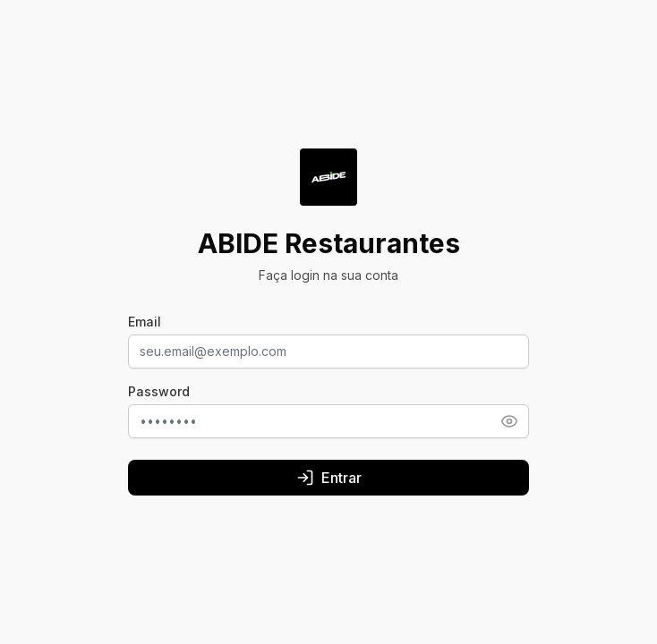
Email (145, 322)
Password (159, 391)
